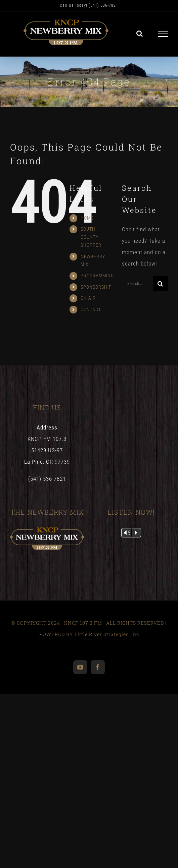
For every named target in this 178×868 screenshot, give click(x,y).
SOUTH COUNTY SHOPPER (91, 237)
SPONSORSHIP (96, 287)
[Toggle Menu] (163, 34)
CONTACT (91, 309)
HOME (87, 218)
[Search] (160, 283)
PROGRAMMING (97, 276)
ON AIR (88, 298)
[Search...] (137, 283)
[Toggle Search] (140, 34)
